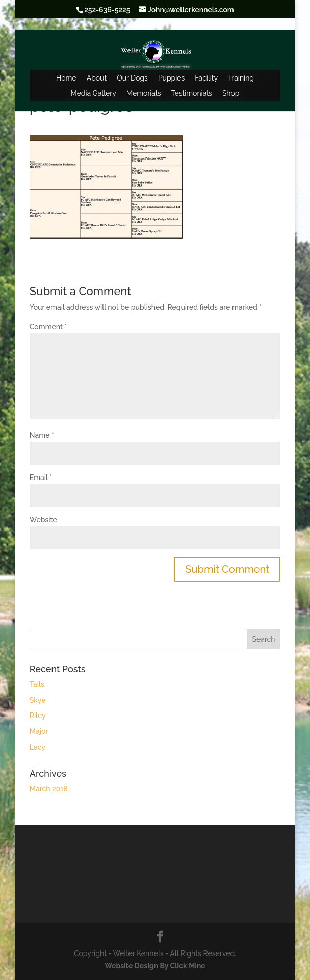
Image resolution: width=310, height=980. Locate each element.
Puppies (171, 78)
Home (66, 78)
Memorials (144, 93)
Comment (48, 327)
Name (42, 435)
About (97, 78)
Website (43, 520)
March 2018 (49, 789)
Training (241, 78)
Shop (231, 93)
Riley (38, 716)
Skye (38, 700)
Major (39, 731)
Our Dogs (132, 78)
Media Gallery (93, 93)
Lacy (37, 747)
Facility (206, 78)
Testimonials (192, 93)
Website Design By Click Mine (155, 966)
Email (41, 478)
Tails (37, 684)
